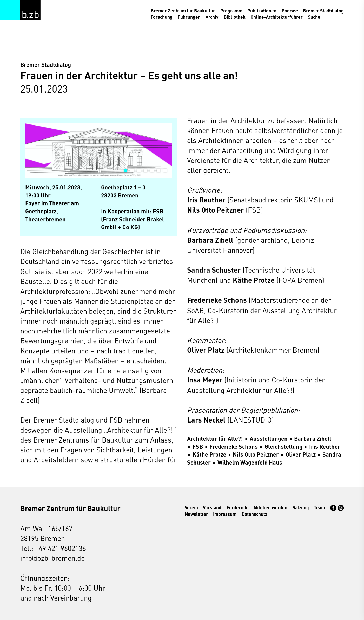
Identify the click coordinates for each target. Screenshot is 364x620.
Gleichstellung (283, 446)
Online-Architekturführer (277, 17)
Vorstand (212, 507)
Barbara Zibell (313, 438)
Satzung (301, 507)
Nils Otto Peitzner (256, 454)
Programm (231, 11)
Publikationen (262, 11)
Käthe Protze (209, 454)
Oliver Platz (301, 454)
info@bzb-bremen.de (52, 558)
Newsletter (196, 514)
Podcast (290, 11)
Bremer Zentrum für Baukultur (183, 11)
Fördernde (238, 507)
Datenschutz (254, 514)
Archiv (212, 17)
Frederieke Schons (234, 446)
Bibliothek (235, 17)
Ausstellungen (269, 438)
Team (319, 507)
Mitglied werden (270, 507)
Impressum (225, 514)
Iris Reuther (325, 446)
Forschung (162, 17)
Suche (314, 17)
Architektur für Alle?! (215, 438)
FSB (198, 446)
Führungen (189, 17)
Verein (191, 507)
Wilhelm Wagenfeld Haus (250, 462)
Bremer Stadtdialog (323, 11)
